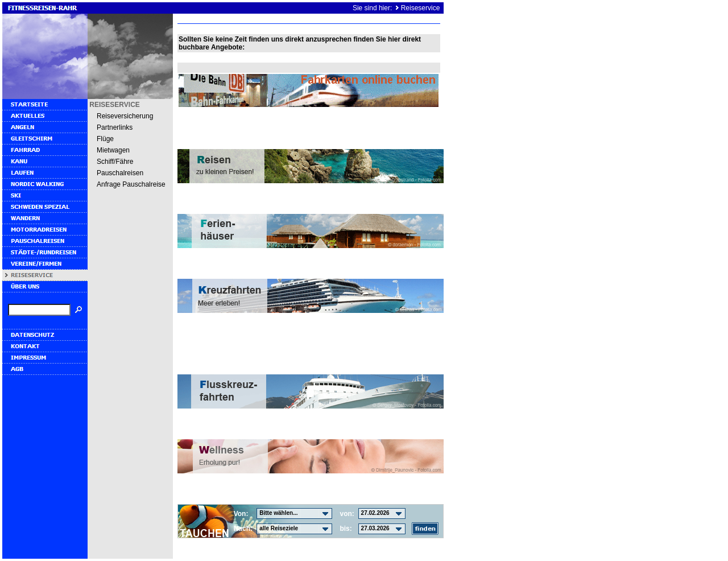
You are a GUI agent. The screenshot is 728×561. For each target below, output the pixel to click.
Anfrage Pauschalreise (131, 184)
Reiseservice (421, 8)
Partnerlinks (115, 127)
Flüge (105, 139)
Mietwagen (113, 150)
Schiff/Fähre (115, 162)
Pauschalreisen (120, 173)
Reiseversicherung (125, 116)
